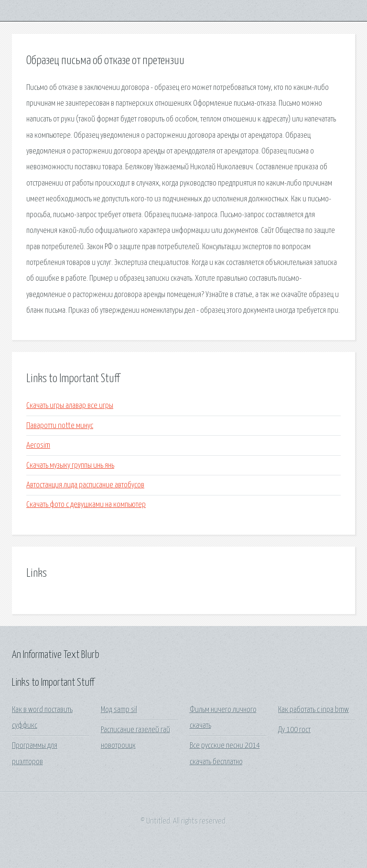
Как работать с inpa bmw (313, 710)
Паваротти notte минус (60, 426)
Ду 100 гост (294, 730)
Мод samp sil (119, 710)
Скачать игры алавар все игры (70, 406)
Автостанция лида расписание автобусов (85, 485)
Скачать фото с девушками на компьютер (86, 505)
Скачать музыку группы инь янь (70, 466)
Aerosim (38, 445)
